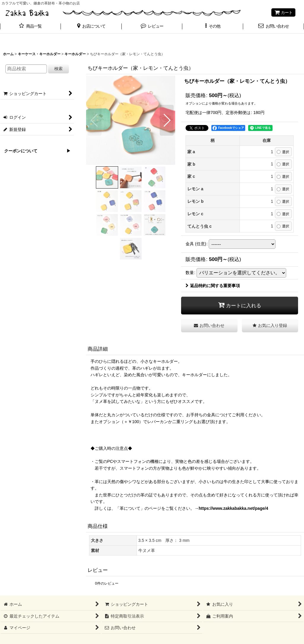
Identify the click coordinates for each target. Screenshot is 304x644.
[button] (91, 27)
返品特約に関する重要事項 (213, 286)
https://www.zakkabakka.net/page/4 (233, 508)
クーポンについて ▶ (35, 151)
